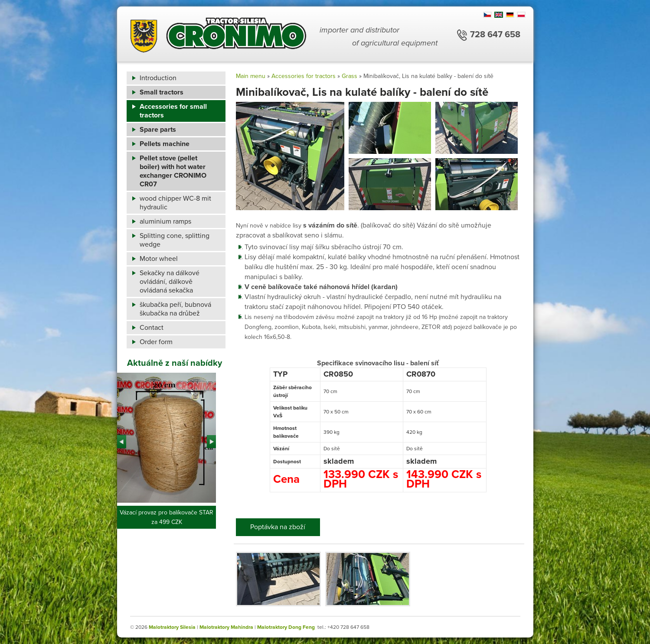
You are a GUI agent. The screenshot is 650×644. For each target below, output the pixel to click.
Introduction (158, 78)
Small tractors (162, 92)
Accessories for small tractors (173, 111)
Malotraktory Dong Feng (286, 627)
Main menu (251, 76)
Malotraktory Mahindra (226, 627)
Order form (156, 342)
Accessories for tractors (304, 76)
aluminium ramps (165, 221)
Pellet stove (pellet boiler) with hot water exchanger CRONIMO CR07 (173, 171)
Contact (152, 328)
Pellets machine (165, 144)
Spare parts (158, 130)
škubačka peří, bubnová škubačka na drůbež (175, 309)
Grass (349, 76)
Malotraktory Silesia (172, 627)
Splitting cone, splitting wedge (175, 240)
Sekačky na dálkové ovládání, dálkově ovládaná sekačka (170, 282)
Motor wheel (159, 259)
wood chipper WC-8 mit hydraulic (175, 203)
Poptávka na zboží (278, 527)
